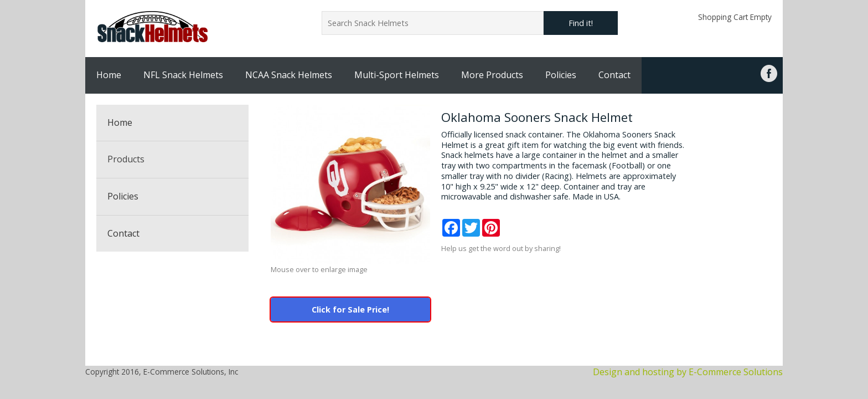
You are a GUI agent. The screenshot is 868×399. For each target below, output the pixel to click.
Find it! (581, 23)
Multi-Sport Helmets (397, 75)
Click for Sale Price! (350, 310)
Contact (614, 75)
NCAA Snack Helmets (289, 75)
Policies (561, 75)
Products (126, 159)
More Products (492, 75)
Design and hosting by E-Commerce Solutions (688, 372)
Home (109, 75)
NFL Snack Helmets (183, 75)
